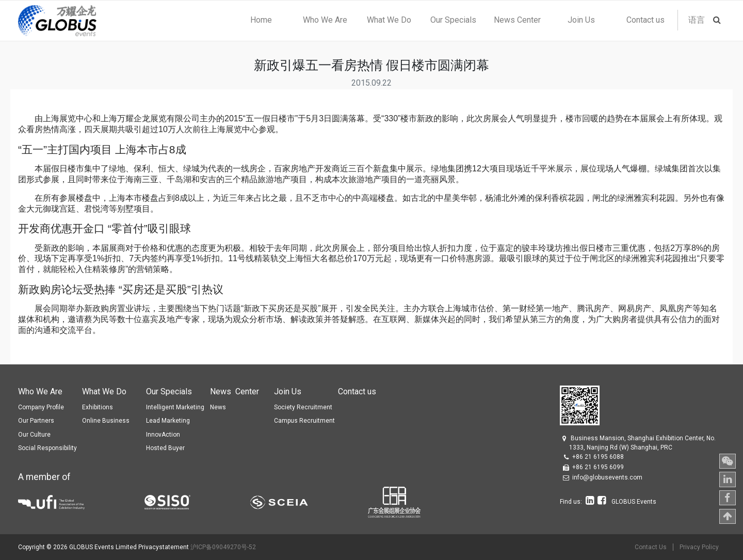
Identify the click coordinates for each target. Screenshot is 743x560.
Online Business (106, 421)
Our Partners (36, 421)
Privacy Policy (699, 547)
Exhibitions (98, 407)
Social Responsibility (47, 448)
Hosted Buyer (165, 448)
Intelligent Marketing (175, 407)
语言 (697, 20)
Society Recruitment (303, 407)
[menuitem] (261, 20)
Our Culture (34, 435)
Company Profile (41, 407)
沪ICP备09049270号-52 (223, 547)
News (218, 407)
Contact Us (651, 547)
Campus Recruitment (304, 421)
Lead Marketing (168, 421)
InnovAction (163, 435)
